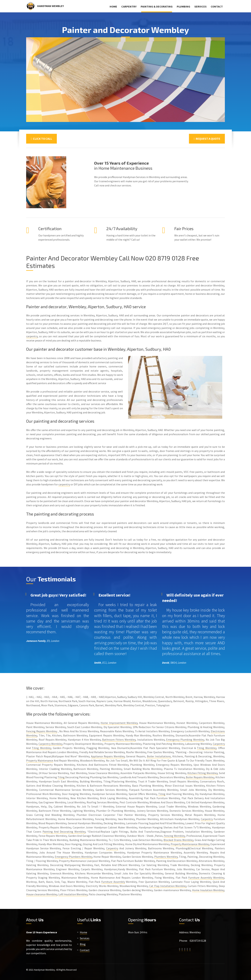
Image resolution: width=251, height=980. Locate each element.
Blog (83, 944)
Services (200, 6)
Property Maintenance (40, 760)
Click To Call (41, 139)
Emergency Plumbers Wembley (73, 857)
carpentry (32, 336)
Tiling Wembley (41, 748)
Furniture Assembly (113, 882)
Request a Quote (207, 139)
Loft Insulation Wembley (73, 894)
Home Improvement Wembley (119, 723)
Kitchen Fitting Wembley (202, 773)
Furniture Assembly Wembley (206, 878)
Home (113, 6)
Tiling (61, 777)
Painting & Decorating (157, 6)
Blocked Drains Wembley (178, 840)
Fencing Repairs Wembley (42, 731)
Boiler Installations (159, 756)
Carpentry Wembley (50, 744)
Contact (217, 6)
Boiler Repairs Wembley (200, 777)
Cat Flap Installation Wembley (168, 886)
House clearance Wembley (42, 894)
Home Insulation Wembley (208, 890)
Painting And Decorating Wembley (64, 832)
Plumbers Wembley (166, 857)
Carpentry (129, 6)
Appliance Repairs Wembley (108, 756)
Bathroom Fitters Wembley (119, 740)
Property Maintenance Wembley (190, 844)
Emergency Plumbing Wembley (185, 740)
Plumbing (183, 6)
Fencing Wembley (174, 836)
